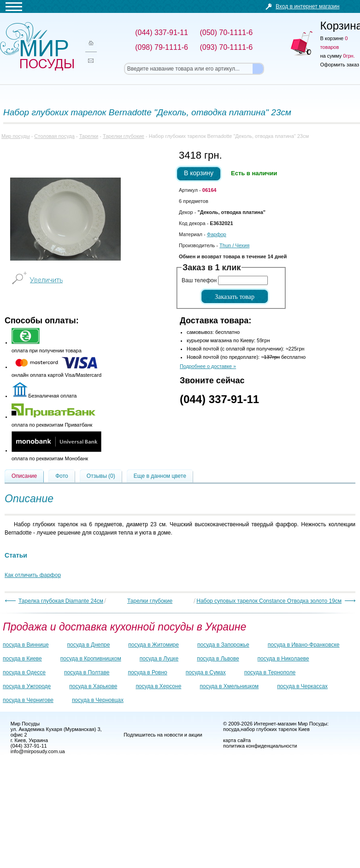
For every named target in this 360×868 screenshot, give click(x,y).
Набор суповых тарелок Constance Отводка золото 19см (269, 601)
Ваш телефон (199, 280)
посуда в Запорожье (223, 645)
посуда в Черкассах (302, 686)
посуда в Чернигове (28, 700)
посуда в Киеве (22, 659)
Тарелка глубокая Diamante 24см (61, 601)
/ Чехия (234, 245)
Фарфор (217, 234)
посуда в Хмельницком (229, 686)
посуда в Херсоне (158, 686)
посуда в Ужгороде (27, 686)
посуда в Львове (218, 659)
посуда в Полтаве (87, 672)
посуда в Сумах (206, 672)
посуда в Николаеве (283, 659)
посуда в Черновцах (98, 700)
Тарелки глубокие (124, 136)
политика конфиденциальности (260, 746)
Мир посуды (37, 46)
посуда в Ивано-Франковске (304, 645)
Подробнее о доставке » (208, 366)
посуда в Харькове (93, 686)
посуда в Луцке (159, 659)
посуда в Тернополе (270, 672)
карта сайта (237, 740)
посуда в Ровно (147, 672)
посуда (231, 729)
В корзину (199, 173)
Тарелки (89, 136)
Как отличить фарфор (33, 575)
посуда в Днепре (89, 645)
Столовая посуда (54, 136)
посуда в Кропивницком (91, 659)
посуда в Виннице (26, 645)
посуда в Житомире (153, 645)
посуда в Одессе (24, 672)
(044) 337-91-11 (219, 399)
